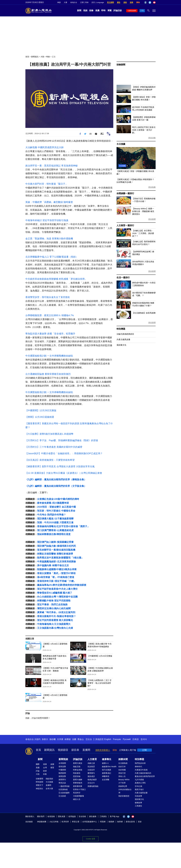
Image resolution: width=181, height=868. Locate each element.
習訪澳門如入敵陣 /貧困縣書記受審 (55, 542)
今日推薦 (121, 144)
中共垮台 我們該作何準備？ (52, 515)
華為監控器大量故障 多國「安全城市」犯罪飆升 (50, 334)
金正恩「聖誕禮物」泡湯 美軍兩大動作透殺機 (49, 239)
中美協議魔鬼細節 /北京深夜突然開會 (57, 562)
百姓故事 (138, 796)
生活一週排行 (123, 278)
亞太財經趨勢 (64, 793)
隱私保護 (62, 816)
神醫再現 (106, 776)
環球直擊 (62, 767)
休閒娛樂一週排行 (125, 193)
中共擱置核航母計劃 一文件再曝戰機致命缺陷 (49, 356)
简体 (87, 2)
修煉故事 (138, 803)
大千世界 (122, 783)
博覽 (110, 10)
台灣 (45, 768)
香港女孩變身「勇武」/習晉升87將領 (56, 573)
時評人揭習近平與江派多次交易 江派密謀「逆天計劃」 (144, 130)
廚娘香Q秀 (123, 786)
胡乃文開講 (107, 770)
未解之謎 (91, 763)
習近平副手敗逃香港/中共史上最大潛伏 (57, 589)
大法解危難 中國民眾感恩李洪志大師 (44, 147)
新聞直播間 (132, 11)
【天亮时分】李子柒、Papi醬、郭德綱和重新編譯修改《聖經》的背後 (62, 440)
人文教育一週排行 (125, 225)
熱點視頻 (49, 779)
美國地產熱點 (93, 786)
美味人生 (122, 776)
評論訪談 (118, 10)
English (108, 739)
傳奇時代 (138, 767)
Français (117, 739)
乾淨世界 (65, 822)
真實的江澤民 (140, 783)
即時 (103, 10)
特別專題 (121, 329)
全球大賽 (49, 789)
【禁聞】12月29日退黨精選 (40, 417)
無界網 (120, 822)
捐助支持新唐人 (103, 750)
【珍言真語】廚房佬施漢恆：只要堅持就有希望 (50, 460)
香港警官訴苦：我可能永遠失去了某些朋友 (48, 297)
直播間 (86, 750)
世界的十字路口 (79, 789)
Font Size (102, 133)
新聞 (79, 10)
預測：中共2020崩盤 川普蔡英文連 (55, 522)
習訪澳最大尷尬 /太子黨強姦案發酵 (55, 519)
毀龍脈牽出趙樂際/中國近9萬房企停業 (57, 569)
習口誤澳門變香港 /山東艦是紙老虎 (55, 530)
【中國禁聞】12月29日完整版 (41, 410)
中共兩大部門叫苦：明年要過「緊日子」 (46, 184)
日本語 (136, 739)
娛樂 (52, 764)
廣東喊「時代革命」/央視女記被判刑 (56, 612)
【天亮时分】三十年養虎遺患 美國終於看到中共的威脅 (54, 447)
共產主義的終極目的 (143, 773)
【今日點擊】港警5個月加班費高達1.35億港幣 (49, 434)
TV (143, 11)
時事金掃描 (78, 770)
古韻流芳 (91, 770)
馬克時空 (77, 793)
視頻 (85, 10)
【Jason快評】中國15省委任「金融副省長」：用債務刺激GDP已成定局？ (64, 453)
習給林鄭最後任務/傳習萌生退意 (54, 534)
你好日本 (122, 767)
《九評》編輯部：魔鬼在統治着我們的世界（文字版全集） (56, 486)
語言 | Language (98, 2)
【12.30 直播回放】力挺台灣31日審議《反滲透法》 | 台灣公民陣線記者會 (64, 473)
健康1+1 (105, 763)
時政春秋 (77, 773)
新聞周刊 (62, 780)
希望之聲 (76, 822)
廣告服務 (93, 816)
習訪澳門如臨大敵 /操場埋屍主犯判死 (57, 546)
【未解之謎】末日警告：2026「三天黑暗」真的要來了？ (143, 233)
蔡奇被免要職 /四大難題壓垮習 (53, 503)
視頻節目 (63, 750)
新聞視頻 (63, 759)
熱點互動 (77, 767)
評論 (38, 771)
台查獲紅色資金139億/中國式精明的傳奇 (58, 499)
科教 (45, 774)
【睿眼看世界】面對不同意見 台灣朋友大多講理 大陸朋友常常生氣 (60, 466)
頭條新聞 (121, 65)
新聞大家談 (78, 763)
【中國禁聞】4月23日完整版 (100, 656)
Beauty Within (124, 780)
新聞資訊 (35, 57)
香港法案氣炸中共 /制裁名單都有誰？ (57, 616)
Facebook (145, 2)
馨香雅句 (91, 773)
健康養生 (107, 759)
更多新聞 (152, 219)
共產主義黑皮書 (123, 339)
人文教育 (92, 759)
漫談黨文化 (121, 345)
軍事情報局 (78, 783)
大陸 (42, 57)
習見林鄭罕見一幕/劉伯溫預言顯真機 (56, 550)
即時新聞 (39, 782)
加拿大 (45, 739)
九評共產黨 (139, 780)
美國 (38, 768)
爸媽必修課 (92, 780)
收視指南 (51, 816)
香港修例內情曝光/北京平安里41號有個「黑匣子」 (63, 526)
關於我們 (41, 816)
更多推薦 (152, 187)
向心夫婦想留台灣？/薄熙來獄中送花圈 (57, 597)
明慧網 (103, 822)
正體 (82, 2)
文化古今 (91, 783)
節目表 (75, 750)
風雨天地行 (139, 789)
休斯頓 (68, 739)
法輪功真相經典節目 (125, 334)
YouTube (154, 2)
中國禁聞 (62, 770)
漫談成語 (91, 776)
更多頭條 (152, 138)
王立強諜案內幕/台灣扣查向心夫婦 (55, 628)
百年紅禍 (138, 786)
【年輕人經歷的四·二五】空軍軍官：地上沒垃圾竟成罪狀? (99, 683)
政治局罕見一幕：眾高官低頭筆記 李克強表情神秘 (52, 166)
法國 (74, 739)
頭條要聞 (39, 779)
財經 (45, 771)
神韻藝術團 (42, 822)
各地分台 (74, 2)
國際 (38, 764)
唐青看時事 (78, 786)
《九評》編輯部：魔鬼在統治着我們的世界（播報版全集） (56, 480)
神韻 (59, 2)
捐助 (125, 2)
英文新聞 (110, 2)
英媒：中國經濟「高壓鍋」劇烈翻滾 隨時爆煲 (49, 202)
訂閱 (145, 750)
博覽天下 (39, 785)
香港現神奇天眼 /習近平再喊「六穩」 (57, 581)
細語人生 (77, 799)
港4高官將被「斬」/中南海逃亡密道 (56, 577)
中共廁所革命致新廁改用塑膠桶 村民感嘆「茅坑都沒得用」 (56, 279)
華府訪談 (62, 783)
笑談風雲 (91, 767)
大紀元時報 (54, 822)
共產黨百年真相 (141, 770)
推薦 (97, 10)
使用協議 (72, 816)
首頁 (27, 57)
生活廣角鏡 (123, 763)
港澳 (45, 764)
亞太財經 (62, 796)
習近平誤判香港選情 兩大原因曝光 (55, 620)
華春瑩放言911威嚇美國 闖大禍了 (55, 593)
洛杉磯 (52, 739)
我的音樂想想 (124, 796)
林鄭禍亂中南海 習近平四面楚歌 (54, 601)
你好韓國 (122, 770)
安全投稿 (82, 816)
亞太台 (89, 739)
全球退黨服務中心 (90, 822)
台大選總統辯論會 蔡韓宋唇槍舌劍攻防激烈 (48, 374)
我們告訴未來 (140, 763)
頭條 (91, 10)
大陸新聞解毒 (79, 796)
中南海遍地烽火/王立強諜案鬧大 (54, 624)
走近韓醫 (106, 780)
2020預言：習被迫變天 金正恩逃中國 (56, 507)
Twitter (150, 2)
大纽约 (37, 739)
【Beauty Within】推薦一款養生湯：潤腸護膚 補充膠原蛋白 (143, 211)
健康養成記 (107, 773)
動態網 (111, 822)
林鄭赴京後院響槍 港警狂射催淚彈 (55, 554)
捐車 (132, 2)
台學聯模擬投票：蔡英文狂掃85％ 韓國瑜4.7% (50, 315)
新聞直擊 (62, 776)
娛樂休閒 (123, 759)
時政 (48, 57)
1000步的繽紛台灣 (125, 791)
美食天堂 (122, 773)
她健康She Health (109, 767)
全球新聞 (62, 763)
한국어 (144, 739)
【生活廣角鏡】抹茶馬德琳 (144, 313)
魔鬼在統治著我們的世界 (145, 776)
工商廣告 (138, 806)
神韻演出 (39, 789)
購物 (138, 2)
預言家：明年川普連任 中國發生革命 (56, 511)
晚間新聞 (62, 773)
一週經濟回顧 (64, 786)
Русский (127, 739)
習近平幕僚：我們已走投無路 (52, 605)
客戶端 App (115, 816)
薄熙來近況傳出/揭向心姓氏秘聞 (54, 608)
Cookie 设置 (90, 839)
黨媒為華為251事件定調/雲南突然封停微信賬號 (62, 585)
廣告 (119, 2)
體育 (52, 768)
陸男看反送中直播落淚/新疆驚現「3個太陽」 (60, 558)
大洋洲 (60, 739)
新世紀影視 (130, 822)
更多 (140, 822)
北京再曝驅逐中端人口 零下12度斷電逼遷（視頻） (52, 257)
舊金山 (81, 739)
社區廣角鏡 (63, 789)
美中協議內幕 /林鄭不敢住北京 (53, 565)
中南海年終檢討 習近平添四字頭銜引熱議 (47, 220)
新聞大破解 (78, 780)
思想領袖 (77, 776)
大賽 (65, 2)
